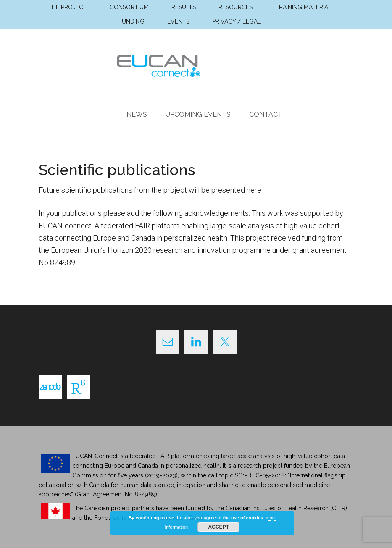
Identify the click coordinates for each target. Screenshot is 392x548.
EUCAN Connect (196, 64)
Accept (219, 527)
